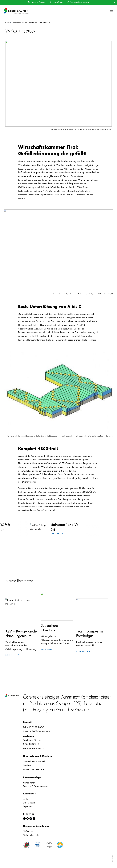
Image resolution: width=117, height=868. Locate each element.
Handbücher (29, 783)
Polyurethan (94, 703)
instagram (31, 819)
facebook (34, 819)
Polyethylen (43, 710)
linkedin (28, 819)
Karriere (27, 765)
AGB (25, 799)
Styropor (63, 703)
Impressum (28, 806)
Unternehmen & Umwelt (34, 762)
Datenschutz (29, 803)
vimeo (24, 819)
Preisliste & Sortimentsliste (35, 786)
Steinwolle (80, 710)
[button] (111, 9)
